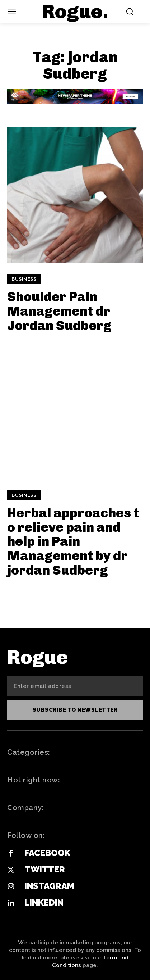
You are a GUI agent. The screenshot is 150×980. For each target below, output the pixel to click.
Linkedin (44, 902)
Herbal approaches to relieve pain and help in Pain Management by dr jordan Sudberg (73, 541)
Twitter (45, 869)
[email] (75, 686)
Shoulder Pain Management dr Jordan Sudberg (59, 311)
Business (24, 279)
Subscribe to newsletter (75, 710)
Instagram (49, 886)
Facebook (47, 853)
